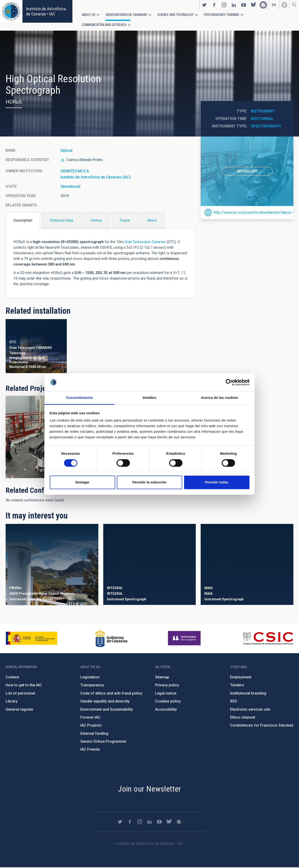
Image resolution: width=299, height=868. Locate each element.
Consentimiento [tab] (80, 398)
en (274, 5)
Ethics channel (243, 718)
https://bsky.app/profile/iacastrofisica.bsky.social (253, 5)
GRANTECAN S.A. (75, 172)
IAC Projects (91, 726)
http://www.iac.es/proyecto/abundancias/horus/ (252, 213)
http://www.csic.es (268, 639)
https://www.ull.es (185, 639)
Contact (12, 678)
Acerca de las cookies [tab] (220, 398)
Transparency (92, 686)
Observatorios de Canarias (126, 15)
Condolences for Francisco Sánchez (262, 726)
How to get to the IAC (24, 686)
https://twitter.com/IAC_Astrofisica (204, 5)
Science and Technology (176, 15)
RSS (234, 702)
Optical (66, 151)
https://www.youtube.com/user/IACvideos (244, 5)
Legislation (90, 678)
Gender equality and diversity (105, 702)
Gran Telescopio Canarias (145, 243)
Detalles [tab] (149, 398)
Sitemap (162, 678)
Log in (284, 5)
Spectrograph (266, 127)
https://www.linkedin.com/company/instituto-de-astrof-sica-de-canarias (234, 5)
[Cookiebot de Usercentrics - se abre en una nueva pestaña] (229, 382)
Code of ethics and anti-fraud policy (111, 694)
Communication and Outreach (104, 25)
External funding (94, 734)
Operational (70, 187)
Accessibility (166, 710)
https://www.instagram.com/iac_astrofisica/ (224, 5)
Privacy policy (167, 686)
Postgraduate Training (222, 15)
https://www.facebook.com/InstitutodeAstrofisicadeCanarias (214, 5)
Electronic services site (250, 710)
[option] (247, 172)
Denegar (82, 482)
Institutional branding (248, 694)
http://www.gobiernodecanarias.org (111, 639)
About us (89, 15)
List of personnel (20, 694)
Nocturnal (262, 119)
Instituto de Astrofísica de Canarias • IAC (46, 11)
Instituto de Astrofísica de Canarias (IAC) (96, 178)
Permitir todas (217, 482)
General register (20, 710)
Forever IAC (90, 718)
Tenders (237, 686)
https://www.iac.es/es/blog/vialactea (263, 5)
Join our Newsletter (149, 789)
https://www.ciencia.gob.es (32, 639)
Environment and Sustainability (107, 710)
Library (12, 702)
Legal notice (166, 694)
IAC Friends (90, 750)
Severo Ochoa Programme (103, 742)
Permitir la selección (149, 482)
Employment (241, 678)
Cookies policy (168, 702)
